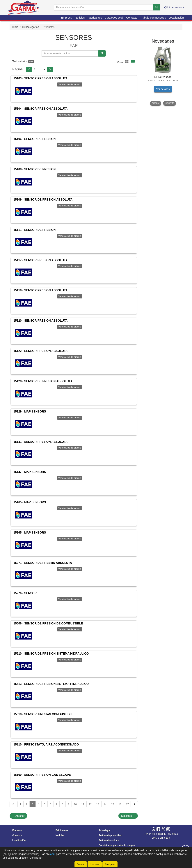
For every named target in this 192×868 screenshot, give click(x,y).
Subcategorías (31, 27)
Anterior (18, 816)
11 (83, 804)
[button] (127, 62)
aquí (53, 854)
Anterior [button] (156, 103)
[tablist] (163, 76)
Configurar (110, 864)
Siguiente (128, 816)
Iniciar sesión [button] (174, 7)
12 (90, 804)
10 (75, 804)
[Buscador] (103, 7)
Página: (18, 69)
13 (98, 804)
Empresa (67, 18)
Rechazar (95, 864)
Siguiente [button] (170, 103)
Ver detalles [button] (163, 89)
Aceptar (81, 864)
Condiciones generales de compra (117, 845)
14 (105, 804)
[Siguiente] (134, 804)
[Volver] (13, 804)
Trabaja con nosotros (153, 18)
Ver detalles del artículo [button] (70, 84)
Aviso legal (105, 830)
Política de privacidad (110, 835)
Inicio (15, 27)
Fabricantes (95, 18)
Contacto (132, 18)
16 (120, 804)
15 (113, 804)
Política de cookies (109, 840)
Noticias (80, 18)
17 (127, 804)
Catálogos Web (114, 18)
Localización (176, 18)
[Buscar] (157, 7)
